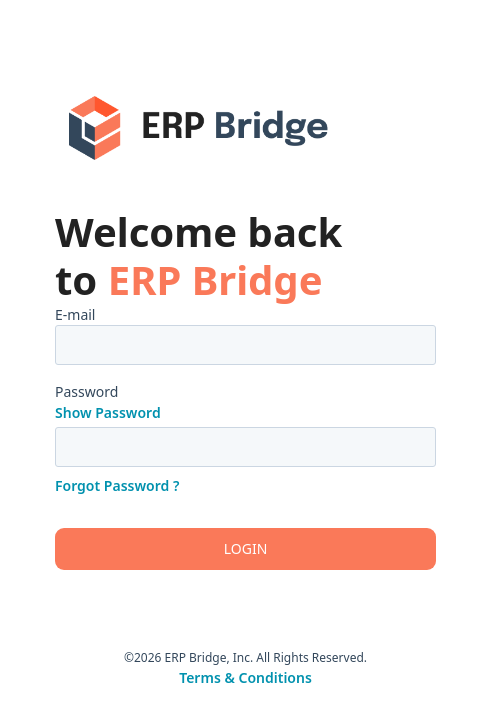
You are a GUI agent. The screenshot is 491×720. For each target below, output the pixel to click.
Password (86, 391)
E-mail (75, 314)
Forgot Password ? (117, 485)
